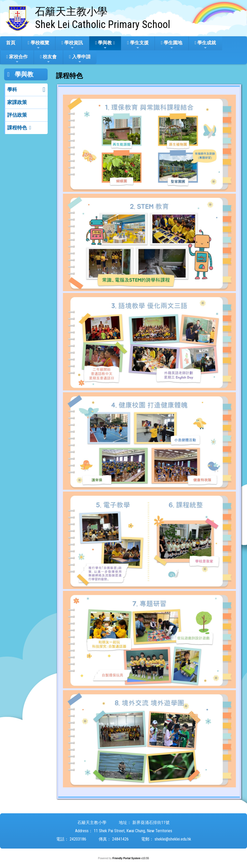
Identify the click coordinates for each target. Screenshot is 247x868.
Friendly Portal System (127, 858)
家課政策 (17, 102)
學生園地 (172, 45)
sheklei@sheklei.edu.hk (173, 839)
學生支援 (138, 45)
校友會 (49, 59)
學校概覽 (38, 45)
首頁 (11, 43)
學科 (12, 90)
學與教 (104, 45)
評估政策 (17, 115)
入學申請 (80, 59)
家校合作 (17, 59)
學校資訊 (72, 45)
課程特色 (17, 128)
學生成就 (205, 45)
